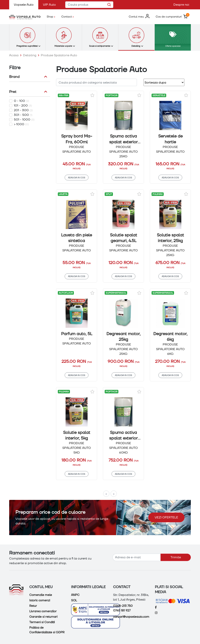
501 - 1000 (24, 119)
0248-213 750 (123, 606)
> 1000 (21, 124)
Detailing (30, 55)
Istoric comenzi (40, 600)
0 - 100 (21, 101)
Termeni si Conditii (42, 622)
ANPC (75, 595)
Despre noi (181, 5)
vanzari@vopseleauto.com (131, 617)
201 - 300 (23, 110)
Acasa (14, 55)
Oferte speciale (173, 46)
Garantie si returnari (43, 617)
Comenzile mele (41, 595)
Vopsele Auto (26, 4)
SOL (74, 600)
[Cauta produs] (89, 5)
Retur (33, 606)
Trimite (176, 557)
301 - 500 (23, 115)
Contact (67, 16)
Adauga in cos (77, 178)
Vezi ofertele (166, 517)
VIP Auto (49, 5)
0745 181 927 (122, 611)
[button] (139, 17)
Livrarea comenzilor (43, 611)
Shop (52, 16)
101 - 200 (23, 105)
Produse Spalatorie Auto (59, 55)
